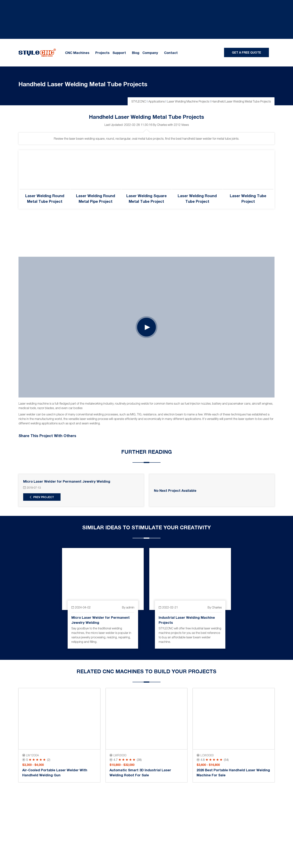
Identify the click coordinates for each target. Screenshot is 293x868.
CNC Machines (77, 53)
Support (119, 53)
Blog (136, 53)
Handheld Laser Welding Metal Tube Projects (83, 84)
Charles (162, 125)
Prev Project (44, 497)
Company (150, 53)
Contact (171, 53)
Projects (102, 53)
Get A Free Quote (246, 52)
